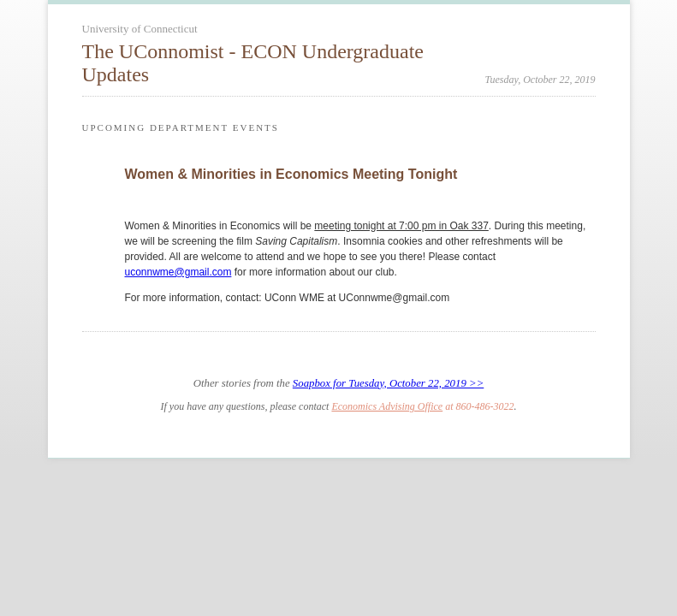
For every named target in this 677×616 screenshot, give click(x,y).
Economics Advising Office (387, 406)
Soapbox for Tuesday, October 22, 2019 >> (388, 383)
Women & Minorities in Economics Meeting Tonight (291, 174)
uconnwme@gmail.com (178, 272)
